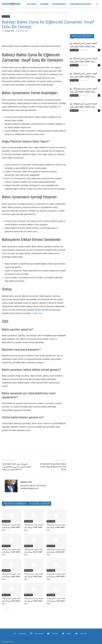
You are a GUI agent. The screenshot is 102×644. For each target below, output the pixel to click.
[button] (97, 4)
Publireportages (81, 4)
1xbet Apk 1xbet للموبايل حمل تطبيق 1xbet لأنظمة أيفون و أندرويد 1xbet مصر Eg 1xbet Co (17, 467)
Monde (45, 4)
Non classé (14, 13)
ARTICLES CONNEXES (15, 504)
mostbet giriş (37, 313)
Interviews (60, 4)
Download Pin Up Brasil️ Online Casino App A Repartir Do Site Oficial (53, 467)
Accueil (33, 4)
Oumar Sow (9, 31)
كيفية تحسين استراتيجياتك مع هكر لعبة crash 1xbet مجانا (11, 527)
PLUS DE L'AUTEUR (40, 504)
